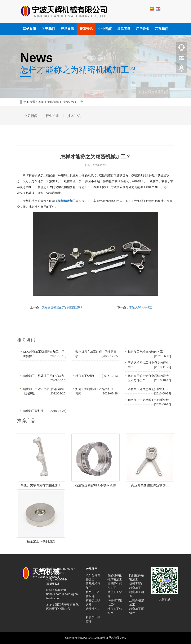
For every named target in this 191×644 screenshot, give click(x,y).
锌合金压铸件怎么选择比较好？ (148, 389)
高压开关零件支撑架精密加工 (41, 485)
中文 (152, 9)
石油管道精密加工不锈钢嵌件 (95, 485)
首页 (41, 102)
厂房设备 (143, 29)
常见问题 (124, 29)
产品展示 (67, 29)
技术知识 (68, 102)
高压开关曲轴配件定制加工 (150, 485)
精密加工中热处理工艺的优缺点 (44, 376)
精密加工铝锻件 (86, 376)
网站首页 (30, 29)
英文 (158, 9)
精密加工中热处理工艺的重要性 (148, 400)
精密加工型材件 (33, 411)
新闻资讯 (86, 29)
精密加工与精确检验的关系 (145, 352)
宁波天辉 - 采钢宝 (141, 307)
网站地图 (114, 638)
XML (123, 638)
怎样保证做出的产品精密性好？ (62, 307)
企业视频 (105, 29)
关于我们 (48, 29)
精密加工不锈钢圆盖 (41, 541)
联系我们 (161, 29)
